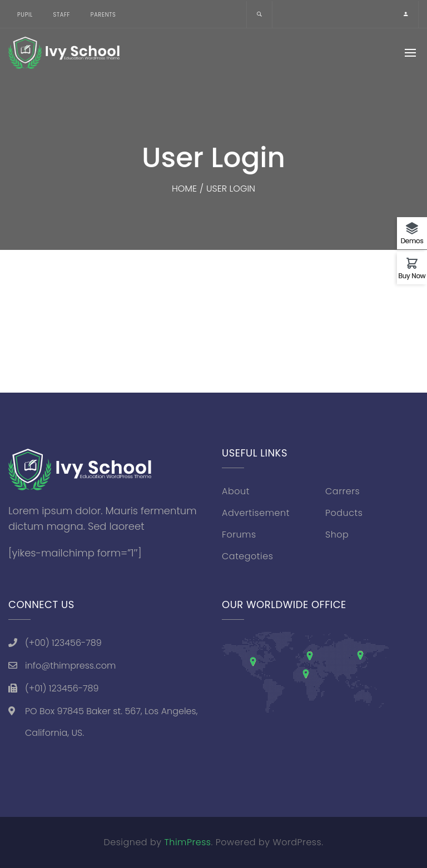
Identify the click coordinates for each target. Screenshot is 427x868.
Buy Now (412, 275)
